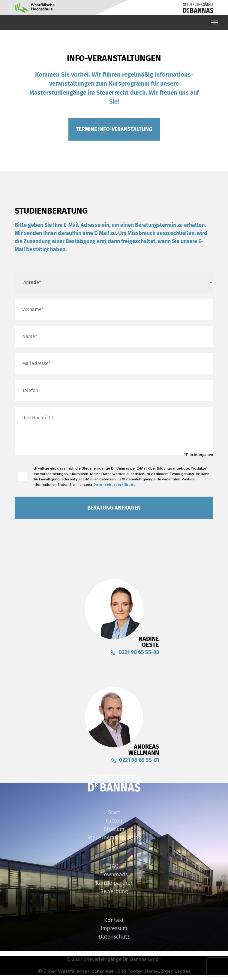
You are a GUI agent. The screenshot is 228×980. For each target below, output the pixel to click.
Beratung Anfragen (114, 508)
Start (114, 813)
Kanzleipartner (114, 883)
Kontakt (114, 921)
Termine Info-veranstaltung (114, 129)
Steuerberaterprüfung (114, 838)
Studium (114, 829)
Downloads (114, 875)
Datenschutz (114, 937)
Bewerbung (114, 892)
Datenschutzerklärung (114, 485)
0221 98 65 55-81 (139, 760)
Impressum (114, 929)
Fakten (114, 821)
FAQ (114, 866)
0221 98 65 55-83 (139, 652)
